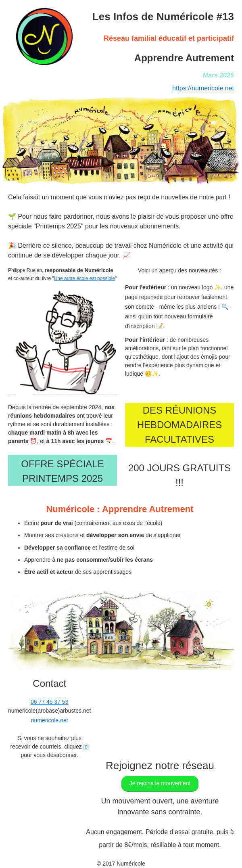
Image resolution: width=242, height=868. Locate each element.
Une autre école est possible (84, 278)
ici (86, 747)
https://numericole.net (203, 88)
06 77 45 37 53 (49, 702)
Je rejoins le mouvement (160, 783)
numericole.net (50, 720)
